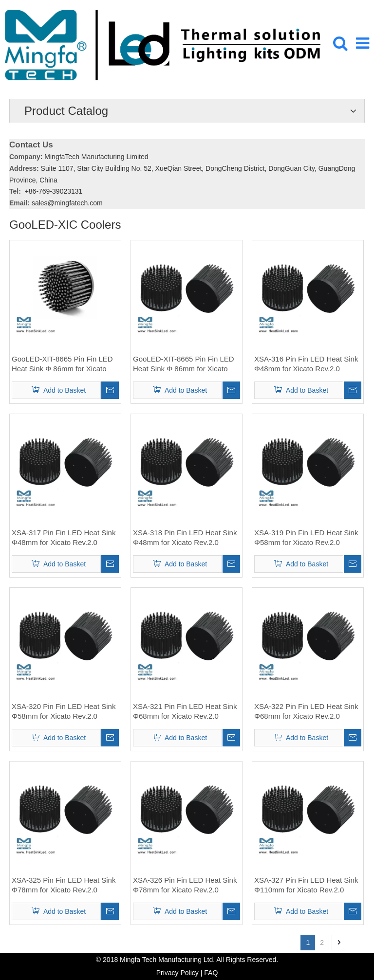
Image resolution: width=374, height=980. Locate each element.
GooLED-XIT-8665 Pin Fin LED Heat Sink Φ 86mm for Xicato (62, 364)
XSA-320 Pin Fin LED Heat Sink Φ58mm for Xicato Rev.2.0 (64, 711)
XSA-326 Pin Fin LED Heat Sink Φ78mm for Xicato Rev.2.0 (185, 885)
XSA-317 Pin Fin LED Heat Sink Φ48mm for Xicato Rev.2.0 (64, 537)
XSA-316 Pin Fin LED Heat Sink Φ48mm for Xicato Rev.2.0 (306, 364)
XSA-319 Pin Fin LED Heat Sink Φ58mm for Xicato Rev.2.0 (306, 537)
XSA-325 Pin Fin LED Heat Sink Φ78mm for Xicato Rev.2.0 (64, 885)
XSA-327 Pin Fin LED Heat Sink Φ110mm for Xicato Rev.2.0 (306, 885)
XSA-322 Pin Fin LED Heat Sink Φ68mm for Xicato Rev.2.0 (306, 711)
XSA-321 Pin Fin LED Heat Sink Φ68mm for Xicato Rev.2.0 (185, 711)
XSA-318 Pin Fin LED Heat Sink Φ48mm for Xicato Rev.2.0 (185, 537)
